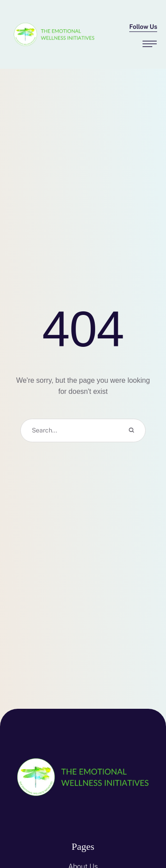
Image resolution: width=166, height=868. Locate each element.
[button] (143, 27)
